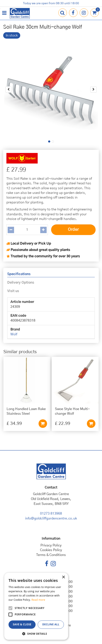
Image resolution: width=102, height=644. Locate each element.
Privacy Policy (51, 545)
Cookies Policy (51, 550)
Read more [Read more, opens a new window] (38, 600)
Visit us (13, 291)
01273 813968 (51, 514)
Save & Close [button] (22, 624)
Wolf (14, 334)
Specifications (19, 274)
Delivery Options (21, 283)
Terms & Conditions (51, 555)
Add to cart (43, 424)
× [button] (63, 577)
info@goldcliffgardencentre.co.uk (51, 518)
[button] (36, 633)
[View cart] (95, 13)
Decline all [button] (51, 624)
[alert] (36, 606)
